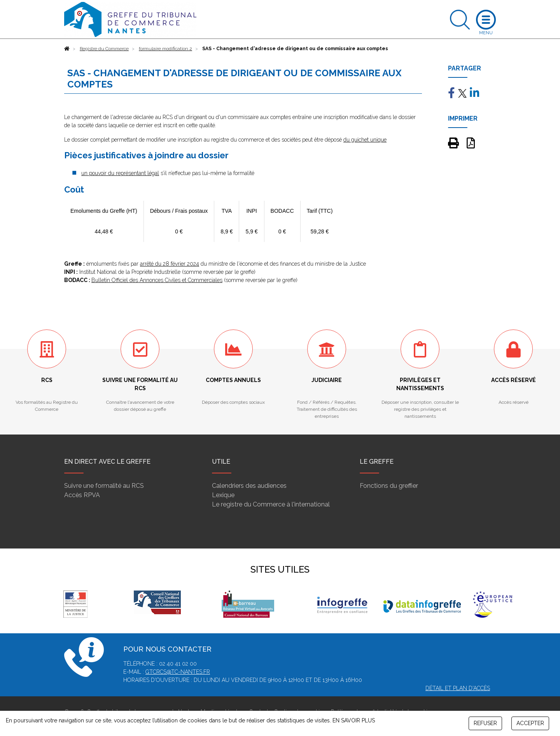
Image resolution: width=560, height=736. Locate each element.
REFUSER (485, 723)
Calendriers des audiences (249, 486)
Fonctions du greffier (389, 486)
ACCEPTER (530, 723)
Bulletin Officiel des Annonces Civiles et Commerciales (157, 280)
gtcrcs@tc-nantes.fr (178, 672)
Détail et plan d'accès (458, 688)
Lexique (223, 495)
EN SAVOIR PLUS (354, 720)
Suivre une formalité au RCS (104, 486)
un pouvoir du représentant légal (120, 173)
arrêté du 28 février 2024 (170, 264)
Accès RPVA (82, 495)
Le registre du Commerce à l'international (271, 504)
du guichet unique (365, 140)
